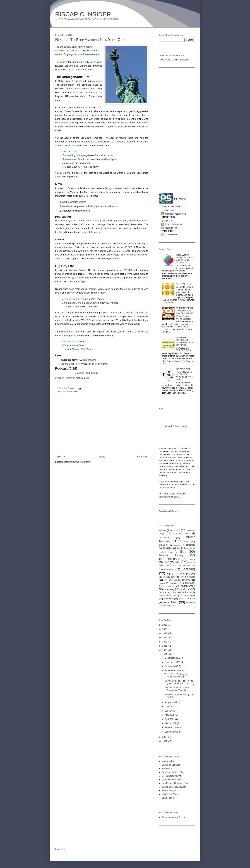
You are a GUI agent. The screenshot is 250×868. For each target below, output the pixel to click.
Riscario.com (171, 228)
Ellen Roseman (169, 790)
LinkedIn (177, 494)
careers (163, 545)
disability (167, 548)
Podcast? (185, 60)
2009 (165, 654)
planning (169, 589)
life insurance (167, 577)
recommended (188, 596)
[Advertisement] (102, 426)
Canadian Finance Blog (173, 772)
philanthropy (188, 586)
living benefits (188, 577)
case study (178, 545)
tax (180, 599)
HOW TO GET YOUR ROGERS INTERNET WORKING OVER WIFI (185, 374)
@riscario (170, 220)
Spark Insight (168, 798)
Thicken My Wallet (170, 794)
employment (164, 552)
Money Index (168, 761)
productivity (164, 596)
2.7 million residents (133, 313)
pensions (170, 586)
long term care (170, 580)
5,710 (115, 251)
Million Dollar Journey (172, 776)
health (192, 559)
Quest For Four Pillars (172, 780)
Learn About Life (167, 488)
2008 (165, 737)
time (165, 603)
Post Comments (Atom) (79, 462)
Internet (174, 565)
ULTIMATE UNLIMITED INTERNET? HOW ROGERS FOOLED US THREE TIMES (185, 344)
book (175, 533)
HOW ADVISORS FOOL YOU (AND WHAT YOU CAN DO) (179, 682)
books (187, 533)
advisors (175, 530)
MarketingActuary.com (176, 214)
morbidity (174, 583)
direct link (60, 378)
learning (74, 391)
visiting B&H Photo (71, 364)
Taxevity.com (171, 234)
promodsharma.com (169, 497)
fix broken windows (137, 255)
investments (166, 569)
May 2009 (170, 715)
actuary (163, 530)
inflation (179, 562)
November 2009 (173, 662)
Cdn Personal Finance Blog (175, 783)
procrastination (180, 592)
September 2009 (173, 671)
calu (186, 542)
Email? (176, 60)
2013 (165, 637)
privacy (162, 593)
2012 (165, 642)
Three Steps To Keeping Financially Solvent (176, 675)
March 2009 (171, 723)
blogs (162, 533)
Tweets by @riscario (169, 511)
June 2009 (170, 711)
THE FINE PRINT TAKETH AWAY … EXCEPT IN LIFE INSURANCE (185, 312)
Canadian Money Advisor (174, 787)
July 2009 (170, 707)
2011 (165, 646)
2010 (165, 650)
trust (174, 602)
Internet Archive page (78, 378)
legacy (170, 574)
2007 (165, 741)
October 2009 (172, 666)
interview (187, 565)
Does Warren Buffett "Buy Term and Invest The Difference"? (185, 259)
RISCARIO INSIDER (83, 14)
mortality (190, 583)
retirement (169, 599)
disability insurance (184, 548)
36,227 (128, 247)
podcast (185, 589)
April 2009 (170, 719)
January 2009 (172, 732)
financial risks (170, 559)
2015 (165, 629)
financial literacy (171, 555)
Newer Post (62, 457)
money (162, 583)
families (67, 391)
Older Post (142, 457)
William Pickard (88, 360)
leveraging (185, 574)
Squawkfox (167, 769)
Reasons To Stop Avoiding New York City (90, 40)
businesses (164, 538)
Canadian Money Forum (173, 817)
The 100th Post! (184, 284)
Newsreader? (166, 60)
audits (189, 530)
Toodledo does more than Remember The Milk (176, 689)
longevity (186, 580)
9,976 (86, 251)
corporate (190, 545)
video (169, 606)
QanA (175, 596)
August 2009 (171, 702)
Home (102, 457)
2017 (165, 625)
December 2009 (173, 658)
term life (191, 599)
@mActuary (171, 210)
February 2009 (172, 728)
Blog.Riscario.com (174, 224)
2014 (165, 633)
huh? (166, 562)
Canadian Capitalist (171, 765)
